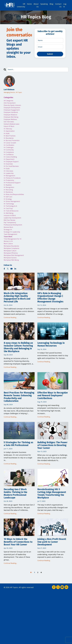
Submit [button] (50, 54)
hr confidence (9, 163)
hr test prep (9, 224)
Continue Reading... (10, 343)
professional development (14, 243)
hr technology (10, 219)
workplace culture (11, 273)
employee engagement (13, 112)
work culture (9, 265)
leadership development (14, 235)
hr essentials (9, 173)
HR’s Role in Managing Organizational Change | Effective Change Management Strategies (52, 324)
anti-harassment (11, 103)
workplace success (11, 281)
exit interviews (10, 125)
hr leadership (9, 184)
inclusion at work (11, 232)
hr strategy (8, 214)
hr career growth (11, 149)
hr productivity (10, 192)
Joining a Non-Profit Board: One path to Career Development (51, 594)
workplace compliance (13, 270)
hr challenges (9, 155)
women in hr (9, 262)
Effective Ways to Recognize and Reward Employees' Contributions (52, 433)
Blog (51, 4)
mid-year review (10, 238)
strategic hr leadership (13, 251)
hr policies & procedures (14, 189)
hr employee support (12, 171)
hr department (10, 168)
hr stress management (13, 216)
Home (29, 4)
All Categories (9, 101)
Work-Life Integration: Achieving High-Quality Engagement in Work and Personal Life (19, 322)
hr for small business (12, 176)
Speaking (44, 4)
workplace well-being (13, 284)
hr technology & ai (11, 222)
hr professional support (14, 195)
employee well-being (12, 120)
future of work (10, 130)
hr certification (10, 152)
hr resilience (9, 206)
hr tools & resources (12, 227)
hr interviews (9, 181)
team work (9, 257)
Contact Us (58, 5)
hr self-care (9, 211)
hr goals (7, 179)
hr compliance (10, 160)
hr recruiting (9, 203)
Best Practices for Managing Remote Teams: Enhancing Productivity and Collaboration (15, 435)
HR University (21, 5)
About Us (36, 5)
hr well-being (9, 230)
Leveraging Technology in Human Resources (52, 374)
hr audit (7, 138)
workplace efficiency (12, 275)
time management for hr (14, 259)
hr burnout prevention (13, 147)
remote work (9, 246)
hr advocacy (9, 133)
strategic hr (9, 249)
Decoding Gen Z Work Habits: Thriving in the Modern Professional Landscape (18, 540)
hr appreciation (10, 136)
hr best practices (11, 141)
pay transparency (11, 241)
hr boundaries (10, 144)
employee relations (12, 117)
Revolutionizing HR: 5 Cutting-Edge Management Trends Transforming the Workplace (51, 542)
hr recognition (10, 200)
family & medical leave (13, 128)
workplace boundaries (13, 267)
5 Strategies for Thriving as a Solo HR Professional (17, 487)
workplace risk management (15, 278)
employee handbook (12, 114)
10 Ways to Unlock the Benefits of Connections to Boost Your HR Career (19, 594)
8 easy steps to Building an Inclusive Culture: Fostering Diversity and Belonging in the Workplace (19, 379)
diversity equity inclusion (14, 106)
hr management (10, 187)
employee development (13, 109)
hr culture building (11, 165)
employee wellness (11, 122)
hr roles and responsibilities (15, 208)
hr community (10, 157)
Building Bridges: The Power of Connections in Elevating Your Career (53, 487)
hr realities (8, 198)
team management (12, 254)
